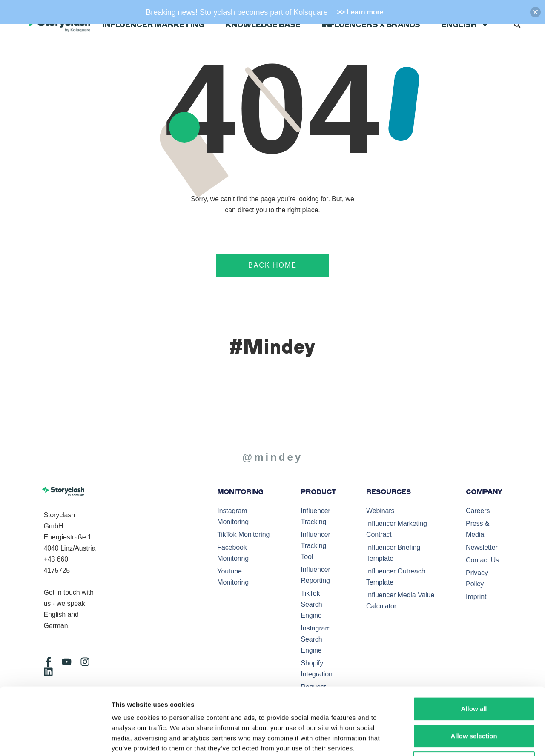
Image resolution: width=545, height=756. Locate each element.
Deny (474, 700)
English (465, 25)
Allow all (474, 646)
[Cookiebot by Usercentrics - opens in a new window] (55, 739)
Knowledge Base (263, 25)
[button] (517, 25)
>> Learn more (360, 12)
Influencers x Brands (371, 25)
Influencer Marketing (153, 25)
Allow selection (474, 673)
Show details (446, 739)
